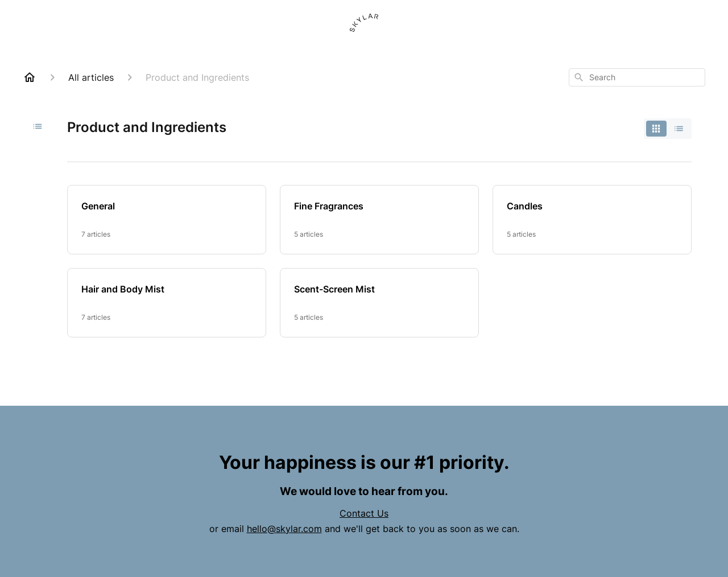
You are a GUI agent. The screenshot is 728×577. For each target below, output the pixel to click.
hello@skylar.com (284, 529)
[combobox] (637, 77)
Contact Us (364, 513)
